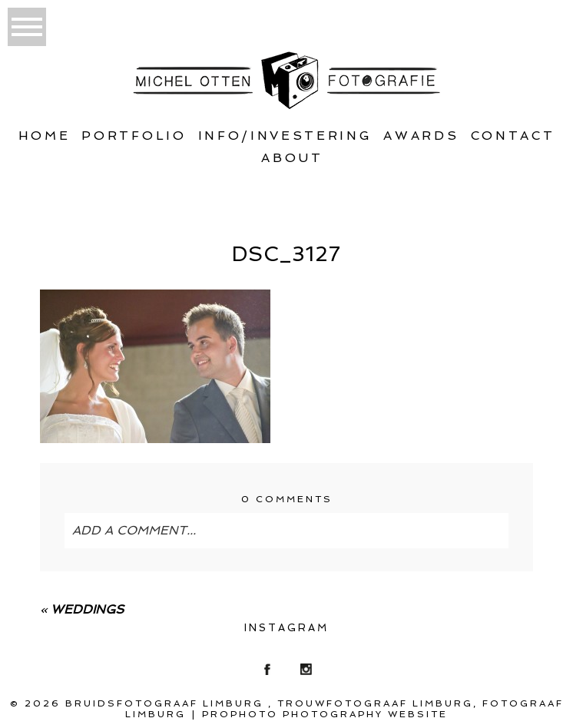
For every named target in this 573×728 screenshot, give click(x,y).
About (292, 158)
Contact (513, 136)
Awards (421, 136)
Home (45, 136)
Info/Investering (285, 136)
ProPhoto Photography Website (325, 714)
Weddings (87, 609)
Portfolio (134, 136)
